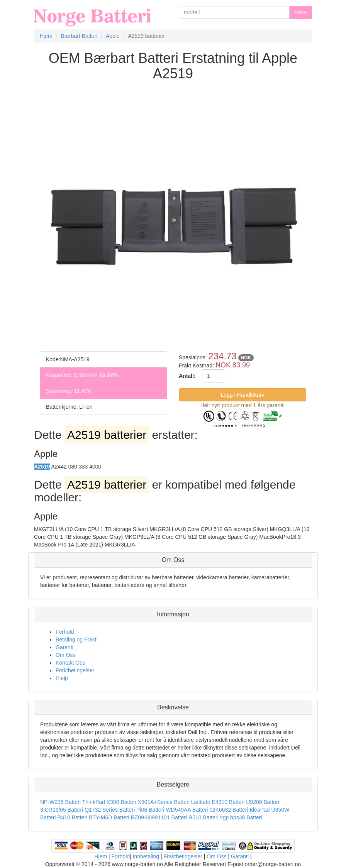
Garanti (64, 647)
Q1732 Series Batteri (110, 810)
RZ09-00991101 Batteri (159, 817)
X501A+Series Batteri (164, 802)
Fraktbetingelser (75, 670)
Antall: (187, 376)
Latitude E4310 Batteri (218, 802)
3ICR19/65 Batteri (62, 810)
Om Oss (65, 655)
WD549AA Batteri (187, 810)
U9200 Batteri (263, 802)
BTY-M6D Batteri (109, 817)
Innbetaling (146, 856)
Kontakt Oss (70, 663)
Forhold (65, 632)
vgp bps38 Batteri (241, 817)
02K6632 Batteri (229, 810)
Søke (301, 12)
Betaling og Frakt (76, 640)
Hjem (101, 856)
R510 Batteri (204, 817)
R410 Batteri (72, 817)
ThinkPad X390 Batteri (109, 802)
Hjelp (62, 678)
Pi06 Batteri (150, 810)
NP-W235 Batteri (60, 802)
